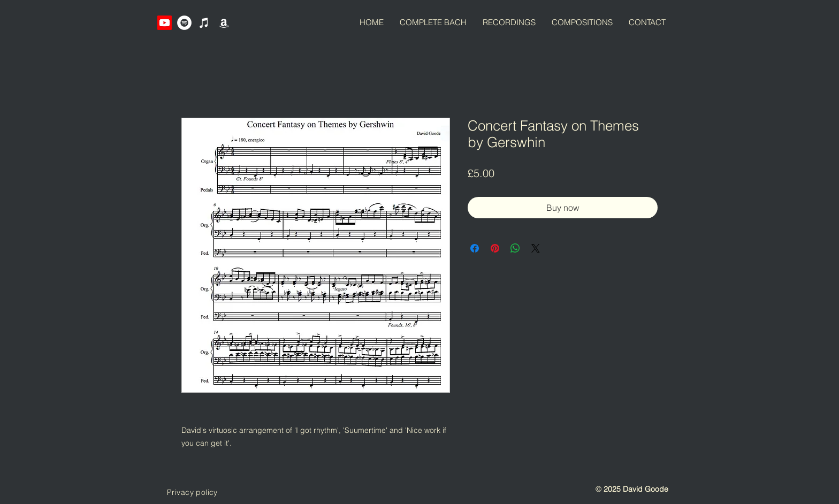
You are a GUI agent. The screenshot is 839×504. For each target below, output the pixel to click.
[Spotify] (184, 23)
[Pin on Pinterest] (495, 248)
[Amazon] (224, 23)
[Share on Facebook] (475, 248)
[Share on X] (536, 248)
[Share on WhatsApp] (515, 248)
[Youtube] (165, 23)
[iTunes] (204, 23)
